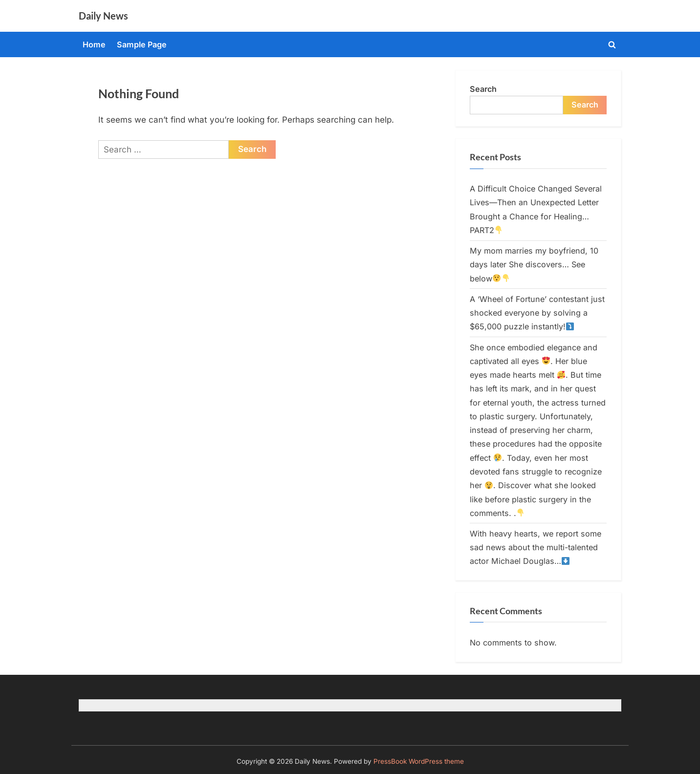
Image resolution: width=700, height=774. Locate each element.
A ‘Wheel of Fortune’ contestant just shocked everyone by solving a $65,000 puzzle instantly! (537, 313)
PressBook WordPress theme (419, 761)
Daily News (103, 16)
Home (94, 44)
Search (483, 89)
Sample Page (142, 44)
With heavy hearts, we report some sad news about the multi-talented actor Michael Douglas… (536, 548)
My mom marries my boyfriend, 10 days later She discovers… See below (534, 265)
